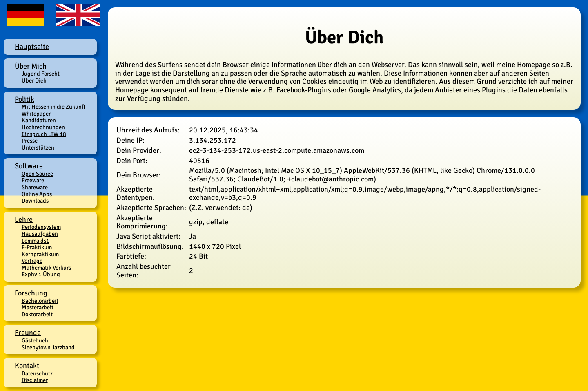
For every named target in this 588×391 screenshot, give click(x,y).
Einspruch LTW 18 (44, 134)
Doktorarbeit (37, 314)
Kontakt (27, 366)
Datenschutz (37, 373)
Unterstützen (38, 147)
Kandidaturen (39, 120)
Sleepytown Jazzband (48, 347)
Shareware (35, 187)
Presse (30, 141)
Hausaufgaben (40, 234)
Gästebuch (35, 340)
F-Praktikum (37, 247)
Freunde (28, 333)
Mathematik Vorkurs (46, 268)
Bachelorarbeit (40, 301)
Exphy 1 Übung (41, 274)
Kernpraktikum (40, 254)
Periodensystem (41, 227)
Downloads (35, 201)
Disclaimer (35, 380)
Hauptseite (32, 47)
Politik (24, 99)
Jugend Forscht (41, 74)
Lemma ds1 (36, 241)
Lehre (24, 219)
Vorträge (32, 261)
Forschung (31, 293)
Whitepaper (36, 114)
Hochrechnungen (43, 127)
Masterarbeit (38, 307)
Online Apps (37, 194)
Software (29, 166)
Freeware (33, 180)
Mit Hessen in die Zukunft (53, 107)
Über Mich (31, 66)
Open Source (37, 174)
